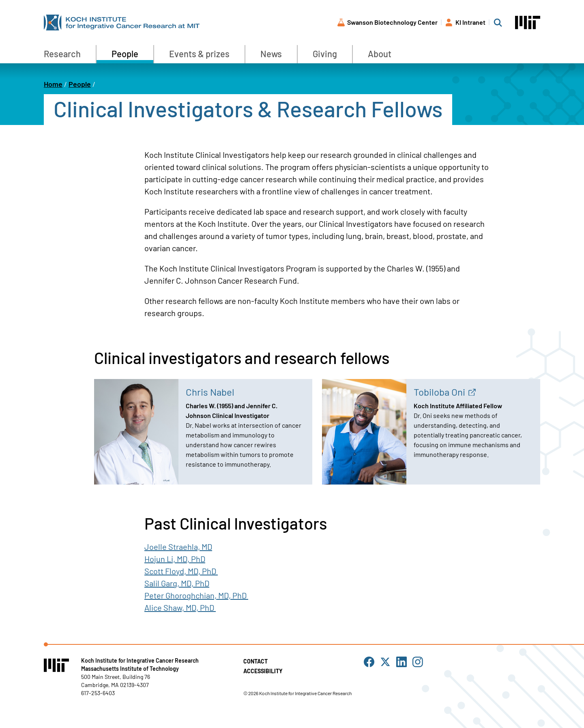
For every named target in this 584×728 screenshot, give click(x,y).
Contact (255, 661)
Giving (325, 54)
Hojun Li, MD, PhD (175, 559)
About (380, 54)
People (125, 54)
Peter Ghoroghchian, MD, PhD (196, 595)
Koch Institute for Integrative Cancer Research (140, 660)
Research (62, 54)
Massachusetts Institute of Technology (130, 669)
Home (53, 84)
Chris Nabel (210, 392)
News (271, 54)
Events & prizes (199, 54)
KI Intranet (470, 22)
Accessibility (263, 671)
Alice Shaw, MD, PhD (179, 607)
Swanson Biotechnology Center (392, 22)
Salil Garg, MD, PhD (177, 583)
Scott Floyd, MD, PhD (180, 571)
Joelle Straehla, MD (178, 547)
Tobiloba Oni (439, 392)
